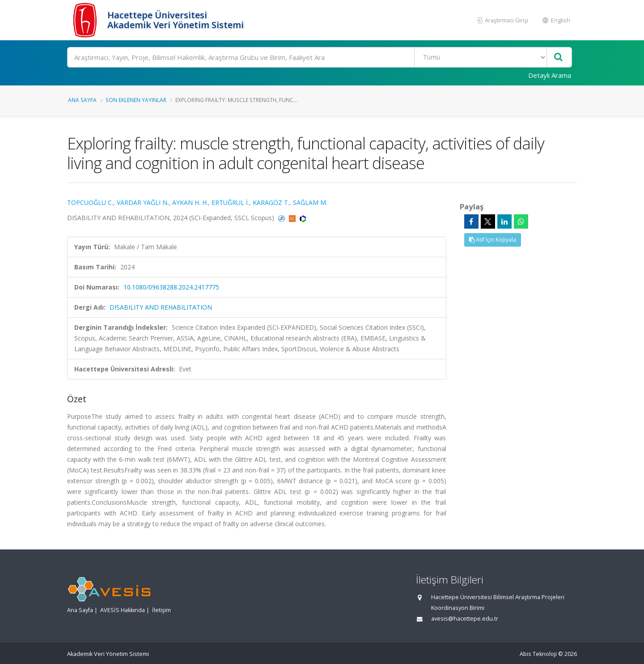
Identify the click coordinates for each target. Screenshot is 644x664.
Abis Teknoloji (538, 654)
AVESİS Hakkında (123, 610)
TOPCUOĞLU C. (90, 202)
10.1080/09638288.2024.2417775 (171, 287)
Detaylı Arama (550, 75)
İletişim (161, 610)
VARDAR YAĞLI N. (143, 202)
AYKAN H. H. (190, 202)
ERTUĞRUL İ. (230, 202)
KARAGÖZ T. (271, 202)
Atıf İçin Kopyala (493, 240)
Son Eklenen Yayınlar (136, 100)
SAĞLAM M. (310, 202)
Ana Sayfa (82, 100)
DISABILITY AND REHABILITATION (161, 307)
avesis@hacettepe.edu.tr (465, 619)
